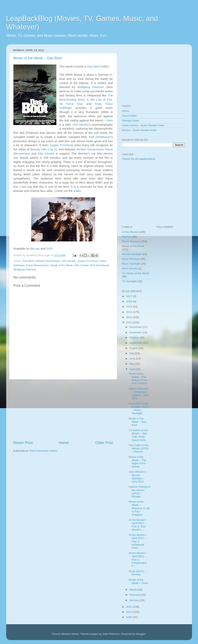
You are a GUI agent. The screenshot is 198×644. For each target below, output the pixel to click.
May (132, 364)
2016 (129, 301)
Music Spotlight (131, 264)
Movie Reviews (131, 241)
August (134, 348)
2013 (129, 317)
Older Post (104, 443)
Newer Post (23, 443)
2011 (129, 607)
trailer (77, 191)
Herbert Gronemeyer (90, 149)
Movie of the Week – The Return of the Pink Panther (138, 379)
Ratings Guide (131, 121)
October (135, 338)
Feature (127, 237)
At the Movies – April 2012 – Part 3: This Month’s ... (138, 525)
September (136, 343)
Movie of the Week (62, 265)
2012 (129, 322)
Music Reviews (131, 259)
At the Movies (130, 232)
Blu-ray (35, 249)
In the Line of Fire (99, 100)
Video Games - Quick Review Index (143, 125)
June (133, 359)
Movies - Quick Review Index (139, 130)
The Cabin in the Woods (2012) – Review (139, 448)
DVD (49, 249)
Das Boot (93, 66)
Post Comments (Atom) (44, 451)
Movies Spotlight (132, 254)
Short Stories (130, 268)
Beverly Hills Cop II (43, 149)
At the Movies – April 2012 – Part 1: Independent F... (138, 560)
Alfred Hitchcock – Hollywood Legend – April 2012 (139, 394)
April (133, 369)
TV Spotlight (129, 281)
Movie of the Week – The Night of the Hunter (137, 462)
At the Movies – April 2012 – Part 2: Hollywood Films (138, 541)
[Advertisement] (63, 410)
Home (64, 443)
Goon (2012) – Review (137, 573)
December (136, 327)
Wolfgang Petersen (91, 87)
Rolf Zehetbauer (100, 137)
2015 (129, 307)
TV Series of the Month (136, 273)
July (132, 353)
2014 (129, 312)
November (136, 332)
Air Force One (71, 104)
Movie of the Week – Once (138, 581)
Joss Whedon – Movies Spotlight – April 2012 (138, 477)
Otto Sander (46, 154)
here (110, 120)
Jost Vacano (81, 125)
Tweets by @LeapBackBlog (139, 159)
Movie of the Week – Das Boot (38, 58)
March (134, 590)
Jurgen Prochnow (61, 145)
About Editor (129, 116)
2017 (129, 296)
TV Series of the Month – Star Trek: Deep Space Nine (138, 435)
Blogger (141, 634)
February (135, 595)
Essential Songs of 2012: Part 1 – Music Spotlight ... (139, 408)
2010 (129, 612)
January (135, 600)
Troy (97, 104)
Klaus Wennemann (38, 265)
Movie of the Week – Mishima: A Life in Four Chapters (139, 508)
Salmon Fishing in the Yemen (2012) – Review (139, 492)
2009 (129, 617)
